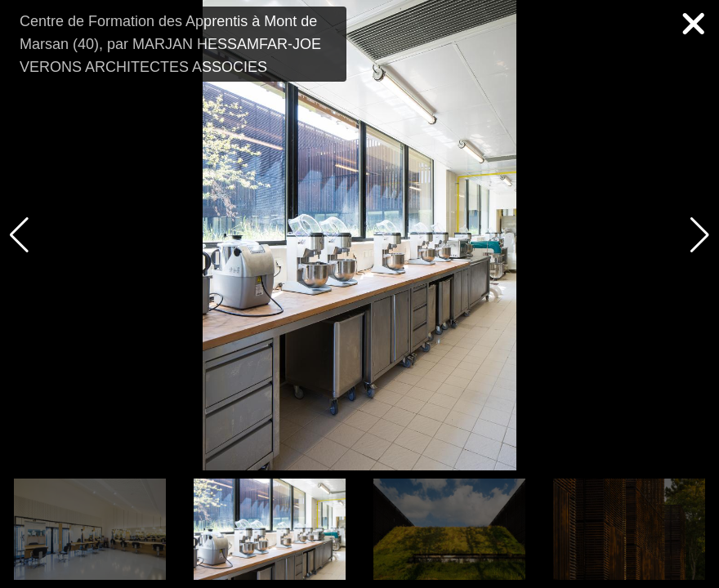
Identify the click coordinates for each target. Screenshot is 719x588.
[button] (700, 235)
